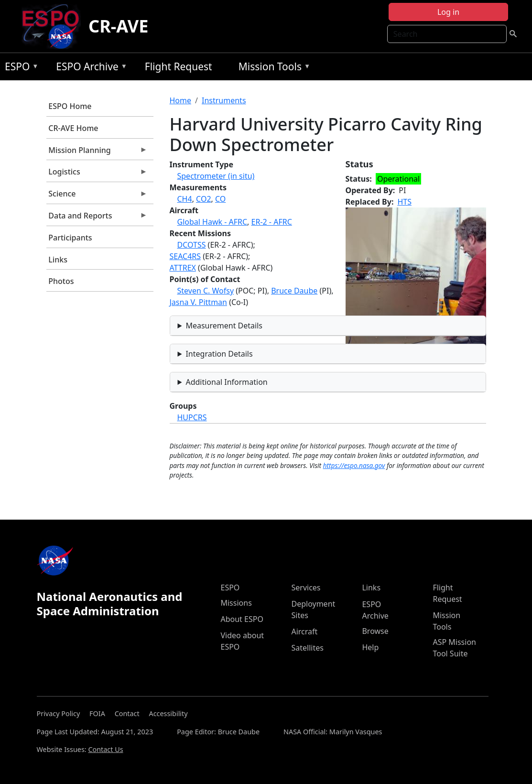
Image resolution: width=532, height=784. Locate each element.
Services (306, 588)
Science (97, 196)
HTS (404, 202)
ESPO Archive (89, 68)
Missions (236, 603)
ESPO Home (70, 106)
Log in (448, 12)
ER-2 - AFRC (272, 222)
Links (58, 260)
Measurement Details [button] (224, 326)
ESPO (19, 68)
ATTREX (183, 268)
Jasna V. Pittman (198, 302)
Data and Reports (97, 218)
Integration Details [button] (219, 354)
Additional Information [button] (226, 382)
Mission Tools (272, 68)
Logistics (97, 174)
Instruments (224, 100)
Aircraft (304, 632)
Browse (375, 631)
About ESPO (242, 619)
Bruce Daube (294, 291)
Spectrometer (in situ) (216, 176)
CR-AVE (118, 26)
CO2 (203, 199)
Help (370, 647)
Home (181, 100)
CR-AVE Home (73, 128)
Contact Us (105, 749)
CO (220, 199)
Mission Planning (97, 152)
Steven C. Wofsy (206, 291)
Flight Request (179, 66)
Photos (61, 281)
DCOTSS (192, 245)
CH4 (185, 199)
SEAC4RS (185, 256)
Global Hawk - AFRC (212, 222)
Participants (70, 238)
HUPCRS (192, 417)
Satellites (307, 648)
